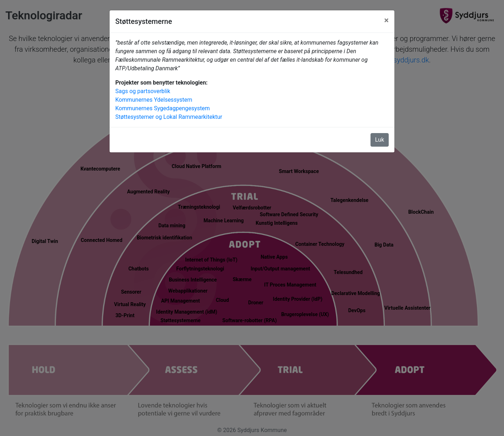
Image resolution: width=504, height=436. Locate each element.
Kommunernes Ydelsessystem (154, 100)
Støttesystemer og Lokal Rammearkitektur (169, 117)
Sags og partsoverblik (143, 91)
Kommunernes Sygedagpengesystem (163, 108)
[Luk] (386, 20)
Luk (380, 140)
